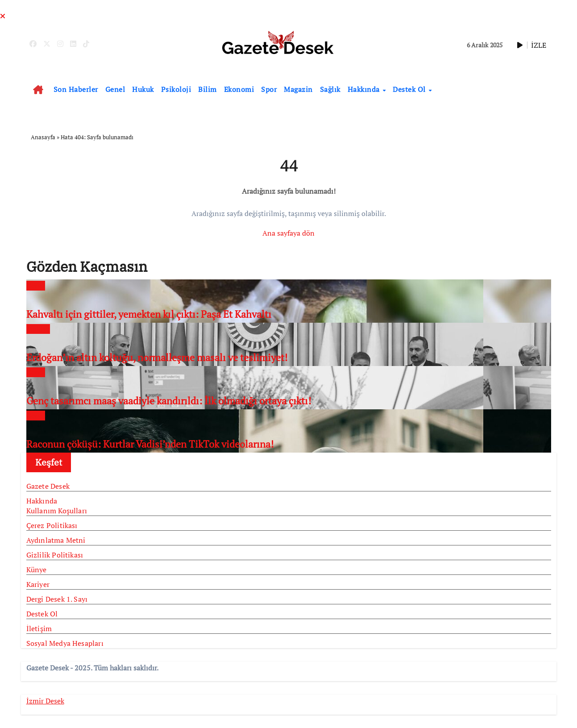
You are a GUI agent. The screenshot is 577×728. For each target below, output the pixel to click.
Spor (269, 89)
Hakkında (365, 89)
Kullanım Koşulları (57, 511)
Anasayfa (43, 137)
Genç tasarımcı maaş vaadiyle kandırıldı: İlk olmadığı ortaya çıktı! (169, 401)
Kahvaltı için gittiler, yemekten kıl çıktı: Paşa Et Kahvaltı (149, 314)
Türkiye (38, 329)
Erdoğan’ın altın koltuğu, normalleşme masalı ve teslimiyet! (157, 357)
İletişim (39, 628)
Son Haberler (76, 89)
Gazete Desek (48, 486)
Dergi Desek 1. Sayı (57, 599)
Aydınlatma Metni (56, 540)
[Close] (3, 16)
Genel (115, 89)
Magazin (298, 89)
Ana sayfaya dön (288, 233)
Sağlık (330, 89)
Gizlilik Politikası (55, 555)
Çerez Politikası (52, 525)
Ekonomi (239, 89)
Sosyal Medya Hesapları (65, 643)
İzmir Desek (45, 701)
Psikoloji (176, 89)
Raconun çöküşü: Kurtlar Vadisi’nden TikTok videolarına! (150, 444)
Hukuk (143, 89)
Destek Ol (410, 89)
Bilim (208, 89)
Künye (37, 570)
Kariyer (38, 584)
